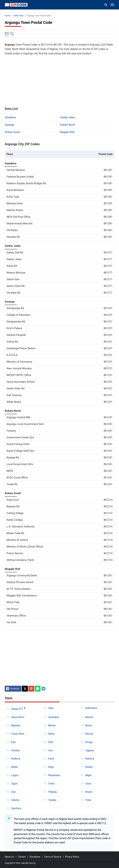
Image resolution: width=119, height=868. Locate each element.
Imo (51, 750)
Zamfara (16, 808)
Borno (89, 725)
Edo (13, 742)
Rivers (89, 792)
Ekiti (51, 742)
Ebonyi (89, 734)
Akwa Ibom (18, 717)
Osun (88, 784)
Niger (88, 775)
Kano (51, 759)
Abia (51, 708)
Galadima (10, 117)
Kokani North (68, 125)
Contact (22, 857)
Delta (51, 734)
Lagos (15, 775)
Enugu (89, 742)
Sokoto (15, 800)
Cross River (18, 734)
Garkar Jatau (68, 117)
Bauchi (89, 717)
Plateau (53, 792)
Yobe (88, 800)
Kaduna (16, 759)
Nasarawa (54, 775)
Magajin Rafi (67, 132)
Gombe (15, 750)
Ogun (14, 784)
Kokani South (12, 132)
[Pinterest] (31, 689)
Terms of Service (53, 857)
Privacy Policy (72, 857)
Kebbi (14, 767)
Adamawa (91, 708)
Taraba (52, 800)
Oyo (14, 792)
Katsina (90, 759)
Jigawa (89, 750)
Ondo (51, 784)
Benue (52, 725)
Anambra (54, 717)
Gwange (9, 125)
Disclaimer (35, 857)
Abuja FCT (17, 709)
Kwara (89, 767)
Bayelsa (16, 725)
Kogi (51, 767)
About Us (9, 857)
